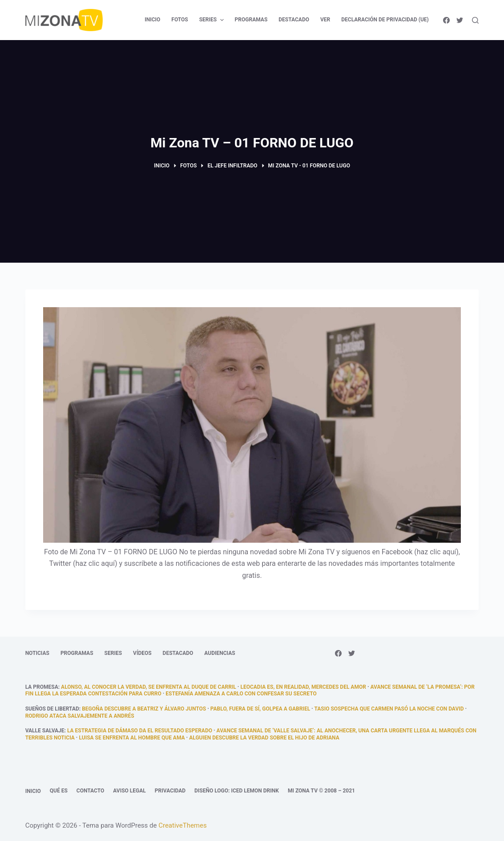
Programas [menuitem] (251, 20)
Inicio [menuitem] (152, 20)
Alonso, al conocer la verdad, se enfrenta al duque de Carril (149, 687)
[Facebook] (446, 20)
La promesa (42, 687)
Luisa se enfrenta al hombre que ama (132, 738)
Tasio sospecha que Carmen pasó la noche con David (389, 709)
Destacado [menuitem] (294, 20)
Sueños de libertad (52, 709)
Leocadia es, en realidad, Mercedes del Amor (303, 687)
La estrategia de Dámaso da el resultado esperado (140, 731)
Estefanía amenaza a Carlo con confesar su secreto (241, 694)
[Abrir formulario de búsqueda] (475, 20)
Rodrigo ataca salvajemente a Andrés (80, 716)
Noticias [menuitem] (37, 653)
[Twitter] (460, 20)
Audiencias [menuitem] (220, 653)
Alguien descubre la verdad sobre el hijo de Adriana (264, 738)
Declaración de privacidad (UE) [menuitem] (385, 20)
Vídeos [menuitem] (142, 653)
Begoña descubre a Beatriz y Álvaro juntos (144, 709)
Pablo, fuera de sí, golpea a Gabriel (260, 709)
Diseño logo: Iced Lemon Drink (237, 791)
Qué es (59, 791)
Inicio (33, 791)
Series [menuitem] (213, 20)
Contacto (90, 791)
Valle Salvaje (45, 731)
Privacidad (170, 791)
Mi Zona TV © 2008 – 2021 (321, 791)
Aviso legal (129, 791)
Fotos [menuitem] (179, 20)
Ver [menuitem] (325, 20)
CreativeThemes (183, 825)
